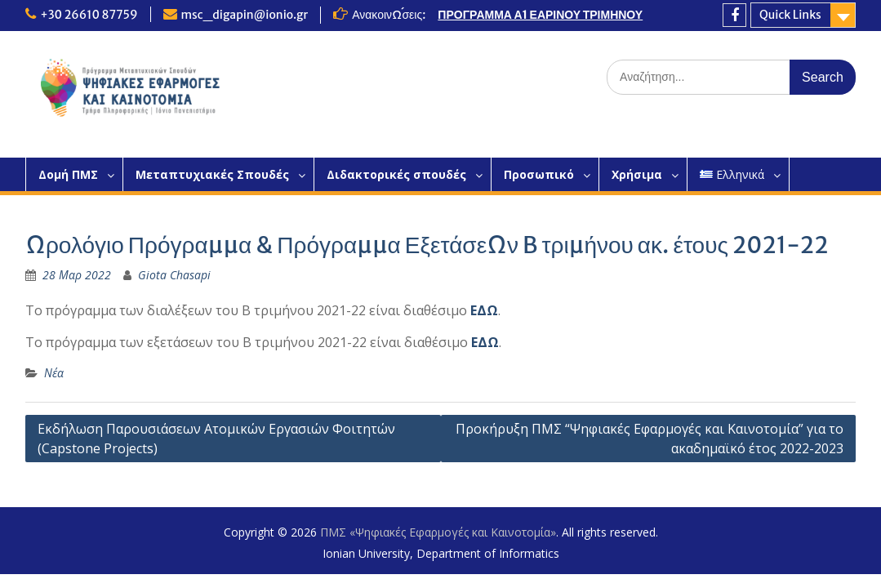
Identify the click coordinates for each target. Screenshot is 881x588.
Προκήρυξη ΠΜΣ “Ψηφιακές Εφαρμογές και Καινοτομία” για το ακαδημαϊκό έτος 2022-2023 (650, 439)
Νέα (54, 373)
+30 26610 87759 (89, 15)
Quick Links (790, 15)
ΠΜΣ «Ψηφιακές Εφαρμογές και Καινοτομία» (438, 532)
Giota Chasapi (174, 275)
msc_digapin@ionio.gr (245, 15)
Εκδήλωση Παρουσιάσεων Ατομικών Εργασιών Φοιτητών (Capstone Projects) (216, 439)
